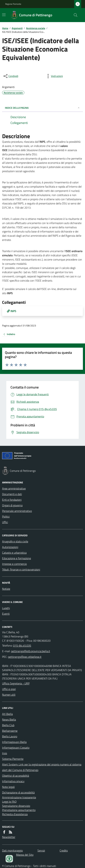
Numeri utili (9, 695)
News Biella (9, 720)
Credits (64, 850)
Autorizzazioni (10, 547)
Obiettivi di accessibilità (16, 776)
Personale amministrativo (17, 511)
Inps (5, 753)
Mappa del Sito (25, 855)
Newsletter (9, 837)
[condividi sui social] (10, 76)
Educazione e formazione (17, 558)
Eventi (6, 614)
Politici (6, 516)
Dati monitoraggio (12, 850)
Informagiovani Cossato (16, 748)
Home (5, 28)
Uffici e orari (9, 689)
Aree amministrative (14, 488)
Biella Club (8, 725)
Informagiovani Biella (14, 742)
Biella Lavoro (10, 736)
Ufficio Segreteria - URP (16, 683)
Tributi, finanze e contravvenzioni (21, 569)
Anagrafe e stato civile (15, 541)
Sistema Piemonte (13, 759)
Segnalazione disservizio (16, 806)
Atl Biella (7, 714)
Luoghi (6, 608)
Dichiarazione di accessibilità (18, 792)
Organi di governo (12, 505)
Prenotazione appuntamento (19, 810)
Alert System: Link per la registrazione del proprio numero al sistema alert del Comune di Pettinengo (42, 767)
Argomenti (17, 28)
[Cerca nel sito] (74, 15)
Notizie (6, 589)
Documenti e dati (12, 494)
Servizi (41, 850)
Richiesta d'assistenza (15, 814)
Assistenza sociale (36, 28)
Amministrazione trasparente (19, 797)
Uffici (5, 522)
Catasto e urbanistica (14, 553)
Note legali (8, 787)
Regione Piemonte (13, 4)
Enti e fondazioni (12, 500)
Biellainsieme (10, 731)
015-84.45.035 (22, 646)
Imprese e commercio (14, 564)
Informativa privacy (13, 781)
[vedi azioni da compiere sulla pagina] (54, 76)
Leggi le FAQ (9, 802)
